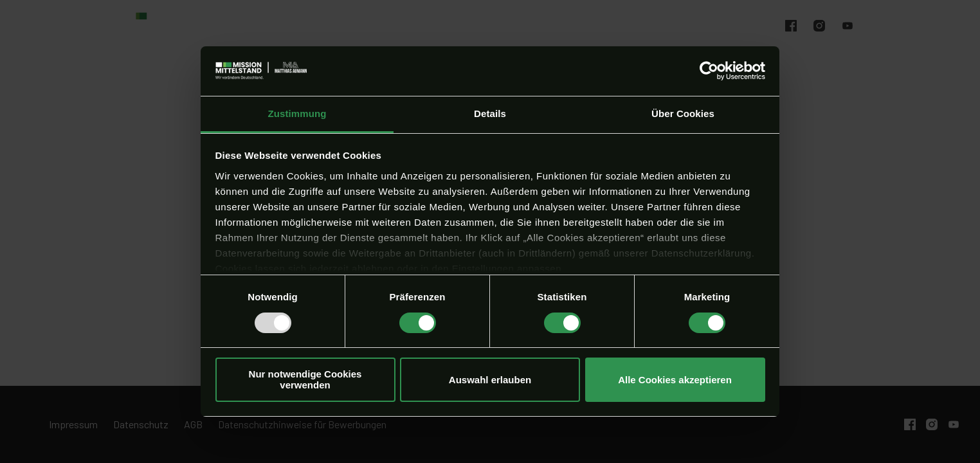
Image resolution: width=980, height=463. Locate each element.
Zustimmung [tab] (297, 113)
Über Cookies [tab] (683, 113)
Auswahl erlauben (490, 380)
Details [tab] (490, 113)
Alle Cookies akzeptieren (675, 380)
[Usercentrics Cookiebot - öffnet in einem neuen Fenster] (709, 71)
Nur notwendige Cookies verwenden (305, 379)
